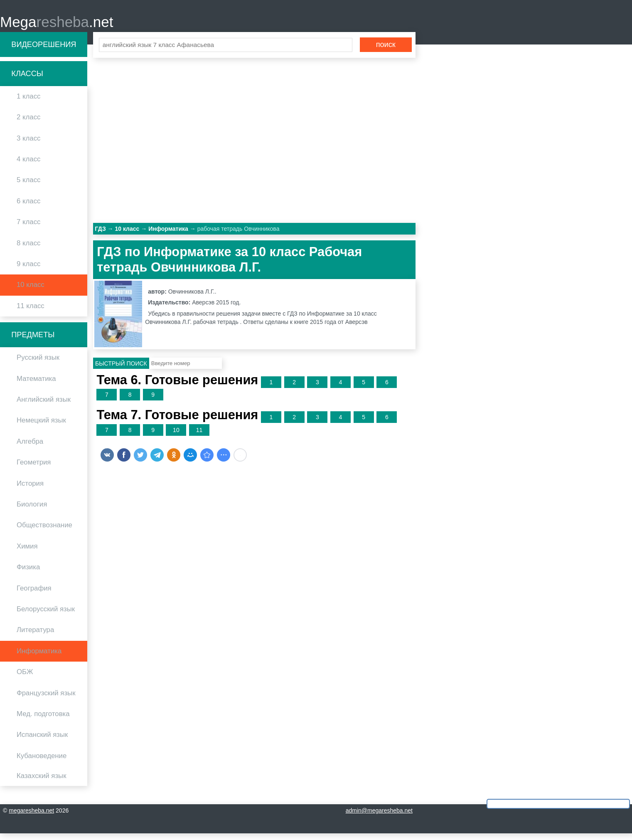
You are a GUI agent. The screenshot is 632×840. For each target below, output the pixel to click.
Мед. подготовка (43, 720)
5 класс (28, 187)
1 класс (28, 103)
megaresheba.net (31, 817)
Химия (27, 552)
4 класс (28, 166)
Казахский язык (41, 782)
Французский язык (46, 699)
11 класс (31, 312)
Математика (36, 385)
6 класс (28, 207)
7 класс (28, 229)
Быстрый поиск (121, 370)
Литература (35, 636)
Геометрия (34, 469)
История (30, 490)
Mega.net (57, 25)
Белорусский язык (46, 616)
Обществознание (44, 532)
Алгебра (30, 448)
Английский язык (44, 406)
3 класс (28, 145)
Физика (28, 574)
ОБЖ (25, 678)
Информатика (39, 657)
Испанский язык (42, 741)
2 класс (28, 124)
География (34, 594)
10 (176, 436)
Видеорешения (44, 51)
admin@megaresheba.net (379, 817)
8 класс (28, 249)
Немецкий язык (41, 427)
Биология (32, 511)
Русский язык (38, 364)
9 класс (28, 271)
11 (199, 436)
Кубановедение (42, 762)
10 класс (31, 291)
